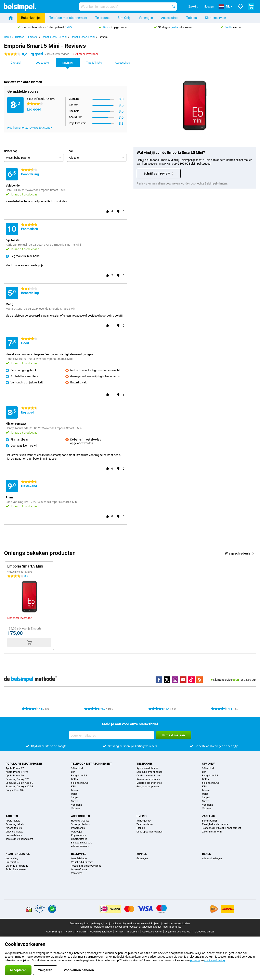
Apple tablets (13, 821)
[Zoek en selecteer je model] (128, 7)
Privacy (119, 932)
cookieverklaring (215, 960)
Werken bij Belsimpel (101, 932)
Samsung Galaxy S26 (17, 779)
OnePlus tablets (14, 832)
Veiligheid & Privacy (82, 862)
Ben (73, 772)
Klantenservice (215, 18)
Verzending (12, 858)
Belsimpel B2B (210, 821)
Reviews (103, 37)
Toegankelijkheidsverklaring (86, 866)
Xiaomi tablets (14, 828)
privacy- (195, 960)
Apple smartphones (147, 768)
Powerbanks (78, 828)
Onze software (79, 869)
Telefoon (19, 37)
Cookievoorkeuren (152, 932)
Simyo (75, 801)
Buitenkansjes (31, 18)
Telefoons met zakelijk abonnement (222, 828)
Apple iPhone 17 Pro (17, 772)
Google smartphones (148, 787)
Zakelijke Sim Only (212, 832)
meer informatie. (172, 927)
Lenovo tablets (14, 835)
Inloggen (208, 7)
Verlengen (146, 18)
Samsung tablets (15, 824)
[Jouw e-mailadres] (112, 735)
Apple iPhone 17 (15, 768)
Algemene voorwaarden (178, 932)
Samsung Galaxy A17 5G (19, 787)
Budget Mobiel (79, 776)
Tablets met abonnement (19, 839)
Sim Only (124, 18)
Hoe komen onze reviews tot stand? (30, 128)
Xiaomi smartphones (148, 779)
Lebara (75, 790)
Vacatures (77, 873)
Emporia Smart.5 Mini (83, 37)
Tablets (192, 18)
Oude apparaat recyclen (149, 832)
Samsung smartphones (149, 772)
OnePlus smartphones (149, 776)
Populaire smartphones (24, 764)
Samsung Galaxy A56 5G (19, 783)
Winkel (142, 854)
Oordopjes (77, 832)
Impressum (133, 932)
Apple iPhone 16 (15, 776)
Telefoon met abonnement (68, 18)
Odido (74, 794)
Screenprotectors (80, 824)
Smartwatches (79, 839)
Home (7, 37)
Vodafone (76, 805)
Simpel (75, 798)
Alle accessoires (80, 846)
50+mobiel (77, 768)
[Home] (11, 18)
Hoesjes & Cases (80, 821)
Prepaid (141, 828)
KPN (74, 787)
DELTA (75, 779)
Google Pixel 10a (15, 790)
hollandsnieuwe (80, 783)
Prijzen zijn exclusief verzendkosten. (171, 924)
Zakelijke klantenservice (215, 824)
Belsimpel (79, 854)
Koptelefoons (78, 835)
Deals (206, 854)
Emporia (33, 37)
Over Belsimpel (79, 858)
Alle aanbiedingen (212, 858)
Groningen (142, 858)
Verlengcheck (144, 821)
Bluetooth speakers (82, 843)
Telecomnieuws (145, 824)
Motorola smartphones (149, 783)
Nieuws (70, 932)
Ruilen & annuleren (16, 869)
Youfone (76, 809)
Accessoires (170, 18)
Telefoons (102, 18)
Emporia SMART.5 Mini (54, 37)
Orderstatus (12, 862)
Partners (82, 932)
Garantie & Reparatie (17, 866)
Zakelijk (209, 816)
